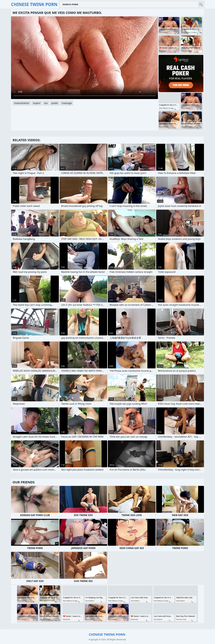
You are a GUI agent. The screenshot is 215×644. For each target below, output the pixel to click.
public (55, 103)
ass (46, 103)
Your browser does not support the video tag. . (85, 58)
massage (67, 103)
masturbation (22, 103)
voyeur (37, 103)
